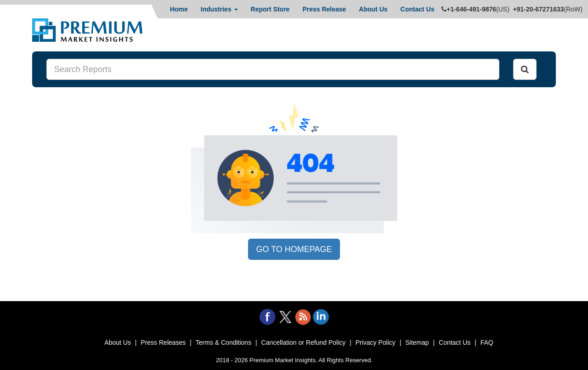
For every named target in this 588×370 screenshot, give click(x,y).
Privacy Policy (376, 342)
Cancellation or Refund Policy (304, 342)
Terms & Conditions (223, 342)
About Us (373, 9)
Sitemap (417, 342)
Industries (219, 9)
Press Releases (163, 342)
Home (179, 9)
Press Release (324, 9)
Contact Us (418, 9)
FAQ (487, 342)
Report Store (270, 9)
